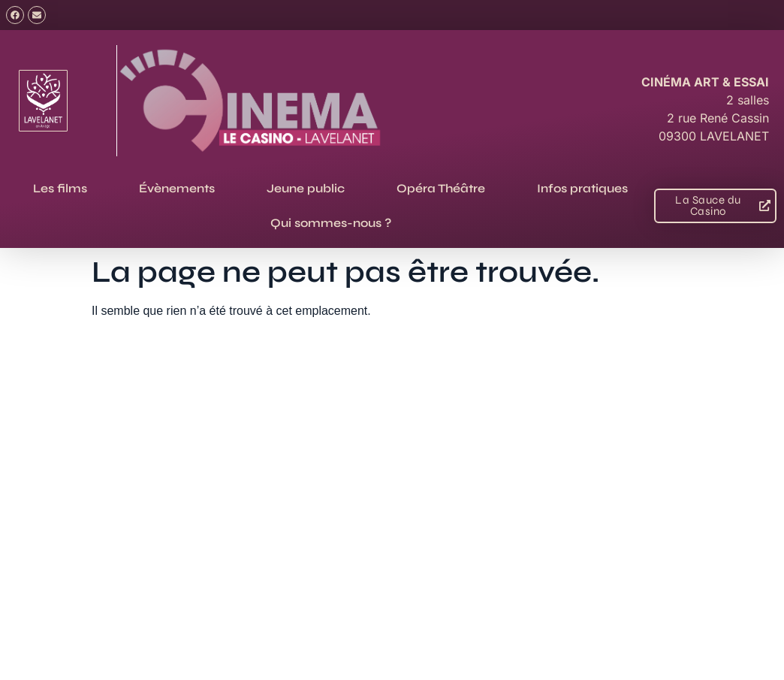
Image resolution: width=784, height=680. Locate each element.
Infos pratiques (582, 188)
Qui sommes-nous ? (331, 223)
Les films (60, 188)
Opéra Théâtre (441, 188)
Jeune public (306, 188)
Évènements (177, 188)
